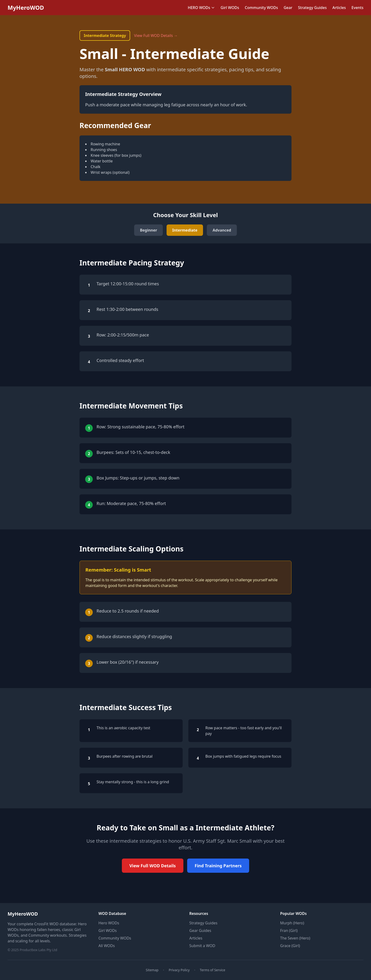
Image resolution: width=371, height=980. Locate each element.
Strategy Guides (312, 8)
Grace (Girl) (290, 946)
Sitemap (152, 970)
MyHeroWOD (26, 8)
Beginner (148, 230)
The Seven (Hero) (295, 938)
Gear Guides (200, 931)
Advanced (222, 230)
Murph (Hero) (292, 923)
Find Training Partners (218, 866)
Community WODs (261, 8)
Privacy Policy (179, 970)
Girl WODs (230, 8)
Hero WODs (109, 923)
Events (358, 8)
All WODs (107, 946)
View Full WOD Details (153, 866)
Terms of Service (212, 970)
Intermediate (185, 230)
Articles (339, 8)
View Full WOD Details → (156, 36)
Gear (288, 8)
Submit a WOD (202, 946)
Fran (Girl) (289, 931)
